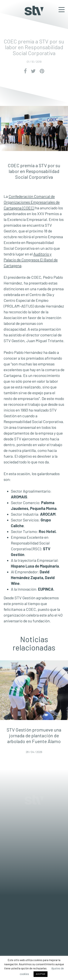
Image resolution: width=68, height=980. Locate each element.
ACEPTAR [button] (41, 974)
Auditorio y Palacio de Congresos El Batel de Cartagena (31, 260)
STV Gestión (34, 11)
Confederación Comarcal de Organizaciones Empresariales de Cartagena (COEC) (32, 202)
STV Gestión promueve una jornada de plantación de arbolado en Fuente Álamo (34, 735)
